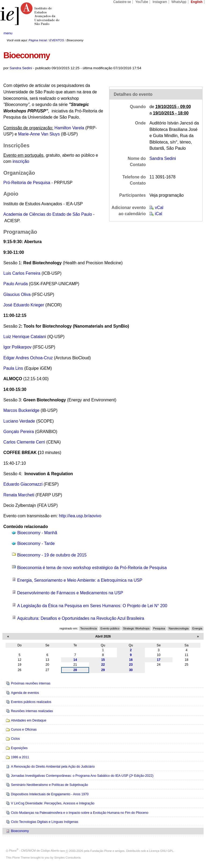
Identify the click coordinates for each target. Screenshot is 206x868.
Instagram (160, 2)
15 (103, 660)
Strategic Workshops (136, 628)
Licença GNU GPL (161, 851)
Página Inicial (38, 40)
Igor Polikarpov (18, 347)
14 (75, 660)
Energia (197, 628)
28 (75, 670)
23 (131, 665)
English (197, 2)
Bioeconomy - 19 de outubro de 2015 (52, 555)
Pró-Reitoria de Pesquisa (27, 183)
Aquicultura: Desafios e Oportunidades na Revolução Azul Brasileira (81, 618)
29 (103, 670)
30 (131, 670)
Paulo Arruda (16, 284)
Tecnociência (89, 628)
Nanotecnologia (179, 628)
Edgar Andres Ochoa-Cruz (28, 358)
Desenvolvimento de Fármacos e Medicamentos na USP (70, 593)
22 (103, 665)
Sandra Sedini (21, 68)
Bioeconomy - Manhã (37, 533)
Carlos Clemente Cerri (24, 442)
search (192, 33)
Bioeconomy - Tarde (36, 543)
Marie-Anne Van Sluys (39, 134)
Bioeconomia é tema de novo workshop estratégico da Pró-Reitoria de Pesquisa (92, 568)
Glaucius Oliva (17, 294)
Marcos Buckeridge (22, 410)
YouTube (142, 2)
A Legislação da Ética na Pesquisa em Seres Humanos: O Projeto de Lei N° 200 (92, 606)
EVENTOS (57, 40)
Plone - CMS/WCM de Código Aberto (34, 851)
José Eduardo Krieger (24, 305)
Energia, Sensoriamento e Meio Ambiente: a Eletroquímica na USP (80, 580)
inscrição (21, 161)
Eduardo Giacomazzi (24, 484)
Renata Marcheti (19, 495)
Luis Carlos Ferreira (22, 273)
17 (159, 660)
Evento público (110, 628)
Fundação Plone (101, 851)
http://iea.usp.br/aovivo (80, 516)
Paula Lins (13, 368)
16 (131, 660)
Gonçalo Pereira (19, 432)
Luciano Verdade (19, 421)
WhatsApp (179, 2)
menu (8, 33)
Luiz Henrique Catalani (25, 337)
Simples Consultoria (67, 858)
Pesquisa (159, 628)
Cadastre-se (122, 2)
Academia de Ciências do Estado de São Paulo (48, 214)
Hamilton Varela (69, 128)
